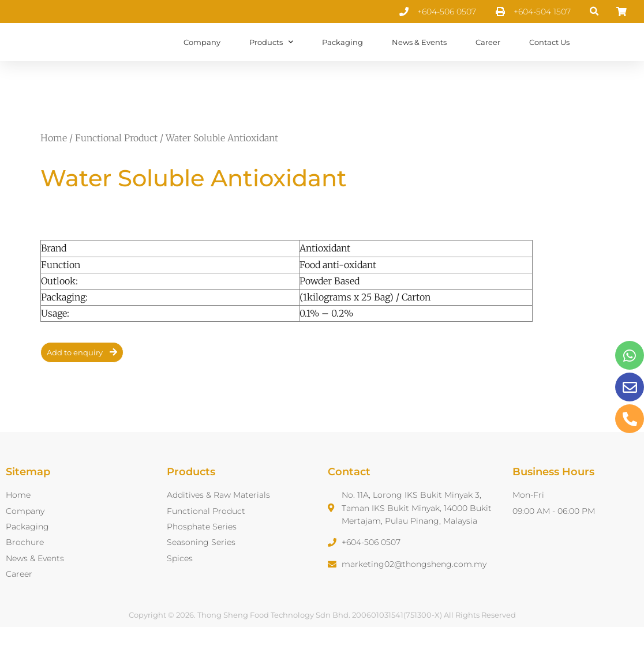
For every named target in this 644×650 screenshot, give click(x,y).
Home (54, 161)
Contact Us (549, 54)
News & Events (419, 54)
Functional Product (116, 161)
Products (271, 53)
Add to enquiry (75, 375)
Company (202, 54)
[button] (595, 12)
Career (488, 54)
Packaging (342, 54)
